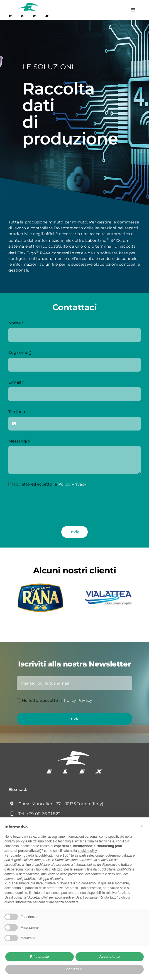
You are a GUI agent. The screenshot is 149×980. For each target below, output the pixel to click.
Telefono (17, 412)
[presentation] (51, 507)
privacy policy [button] (14, 841)
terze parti (78, 855)
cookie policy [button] (87, 851)
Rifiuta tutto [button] (39, 957)
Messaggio (19, 441)
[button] (142, 826)
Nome (16, 323)
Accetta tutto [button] (110, 957)
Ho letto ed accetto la (50, 484)
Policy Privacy (72, 484)
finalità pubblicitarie (101, 869)
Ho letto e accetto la (57, 700)
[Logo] (29, 5)
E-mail (16, 382)
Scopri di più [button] (74, 969)
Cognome (20, 352)
